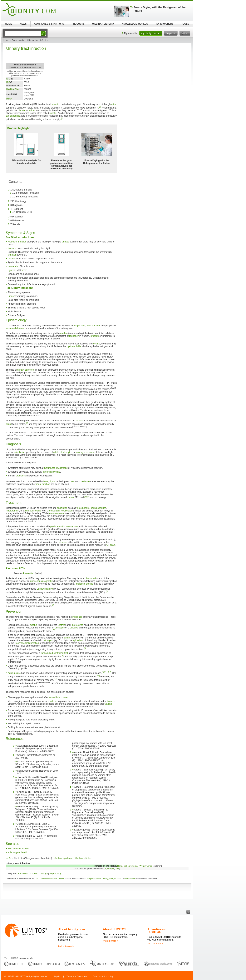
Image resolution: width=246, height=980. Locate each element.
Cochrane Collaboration (27, 643)
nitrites (57, 452)
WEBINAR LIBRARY (103, 24)
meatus (34, 625)
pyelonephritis (13, 116)
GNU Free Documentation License (50, 879)
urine (114, 104)
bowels (111, 701)
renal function (43, 484)
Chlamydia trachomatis (56, 468)
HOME (8, 24)
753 (117, 869)
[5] (107, 591)
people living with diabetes (87, 326)
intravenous (72, 526)
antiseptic (60, 628)
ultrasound (90, 578)
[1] (100, 107)
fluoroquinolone (33, 511)
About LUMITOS (115, 929)
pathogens (48, 640)
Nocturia (12, 248)
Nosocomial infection (18, 849)
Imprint (57, 976)
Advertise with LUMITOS (158, 931)
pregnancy (73, 336)
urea (72, 481)
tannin (67, 638)
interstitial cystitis (52, 472)
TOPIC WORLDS (164, 24)
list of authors (130, 879)
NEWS (23, 24)
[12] (110, 672)
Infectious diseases (28, 874)
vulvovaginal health (17, 852)
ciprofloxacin (53, 511)
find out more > (66, 946)
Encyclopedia (18, 40)
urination (12, 255)
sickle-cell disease (15, 328)
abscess (63, 542)
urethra (64, 333)
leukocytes (67, 452)
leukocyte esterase (85, 452)
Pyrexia (12, 270)
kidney (32, 110)
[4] (21, 438)
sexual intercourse (58, 697)
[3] (27, 423)
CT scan (111, 545)
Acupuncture (14, 673)
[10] (103, 672)
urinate (65, 242)
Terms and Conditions (77, 976)
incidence (77, 617)
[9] (63, 656)
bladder (22, 110)
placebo (74, 628)
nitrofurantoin (12, 511)
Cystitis (11, 259)
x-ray (71, 497)
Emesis (11, 296)
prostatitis (21, 476)
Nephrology (55, 874)
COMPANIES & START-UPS (49, 24)
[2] (62, 118)
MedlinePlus (13, 89)
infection (56, 104)
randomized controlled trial (54, 653)
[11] (107, 672)
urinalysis (19, 452)
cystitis (53, 113)
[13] (98, 676)
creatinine (85, 481)
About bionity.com (72, 929)
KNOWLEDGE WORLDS (135, 24)
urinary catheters (26, 370)
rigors (52, 481)
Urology (44, 874)
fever (24, 270)
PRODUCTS (78, 24)
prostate (95, 336)
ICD (8, 79)
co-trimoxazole (57, 513)
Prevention (29, 573)
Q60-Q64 (110, 869)
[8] (85, 648)
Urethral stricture (84, 858)
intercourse (78, 625)
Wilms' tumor (146, 866)
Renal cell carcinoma (127, 866)
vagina (108, 704)
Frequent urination (17, 242)
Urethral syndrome (64, 858)
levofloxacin (67, 511)
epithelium (78, 640)
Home (6, 40)
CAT (87, 497)
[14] (55, 679)
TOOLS (185, 24)
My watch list (131, 33)
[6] (53, 605)
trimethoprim (83, 508)
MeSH (9, 99)
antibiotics (62, 508)
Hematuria (13, 266)
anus (8, 424)
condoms (52, 701)
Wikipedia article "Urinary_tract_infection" (104, 879)
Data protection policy (103, 976)
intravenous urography (41, 581)
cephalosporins (98, 508)
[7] (54, 630)
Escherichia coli (45, 589)
